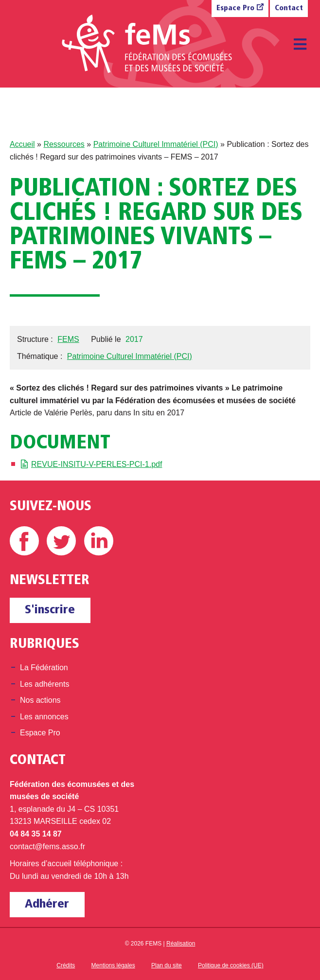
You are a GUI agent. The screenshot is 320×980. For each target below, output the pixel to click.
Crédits (66, 965)
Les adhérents (44, 684)
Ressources (64, 144)
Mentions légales (113, 965)
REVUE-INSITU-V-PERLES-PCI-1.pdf (97, 464)
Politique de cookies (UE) (231, 965)
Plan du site (167, 965)
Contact (289, 9)
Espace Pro (235, 9)
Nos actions (40, 700)
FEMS (68, 339)
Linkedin (99, 541)
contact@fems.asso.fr (47, 846)
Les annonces (44, 717)
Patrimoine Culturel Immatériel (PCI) (156, 144)
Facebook (24, 541)
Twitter (61, 541)
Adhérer (47, 904)
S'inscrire (50, 610)
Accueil (22, 144)
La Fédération (44, 668)
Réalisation (181, 944)
